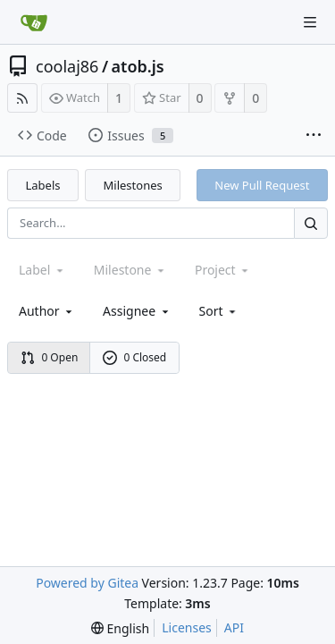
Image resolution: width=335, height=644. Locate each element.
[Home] (34, 22)
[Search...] (311, 223)
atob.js (138, 66)
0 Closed (135, 357)
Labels (43, 185)
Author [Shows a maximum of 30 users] (47, 311)
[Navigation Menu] (310, 22)
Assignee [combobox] (137, 311)
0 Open (50, 357)
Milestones (133, 185)
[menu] (219, 311)
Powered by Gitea (87, 583)
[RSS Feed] (22, 98)
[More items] (314, 136)
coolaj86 (67, 66)
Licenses (187, 627)
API (234, 627)
